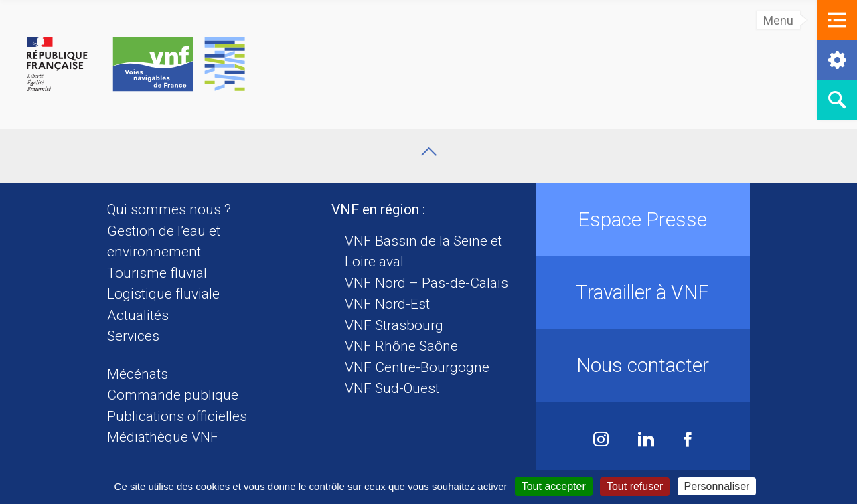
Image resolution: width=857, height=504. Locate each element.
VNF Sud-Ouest (392, 388)
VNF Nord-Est (387, 304)
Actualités (138, 315)
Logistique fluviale (163, 294)
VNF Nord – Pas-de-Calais (426, 283)
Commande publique (173, 395)
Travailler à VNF (642, 292)
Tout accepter (554, 486)
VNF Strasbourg (394, 325)
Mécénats (138, 374)
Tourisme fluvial (157, 273)
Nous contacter (643, 365)
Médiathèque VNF (163, 437)
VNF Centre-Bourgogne (417, 367)
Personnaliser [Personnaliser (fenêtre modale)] (717, 486)
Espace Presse (642, 219)
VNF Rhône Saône (401, 346)
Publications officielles (177, 416)
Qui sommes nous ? (169, 209)
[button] (837, 20)
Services (133, 336)
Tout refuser (635, 486)
